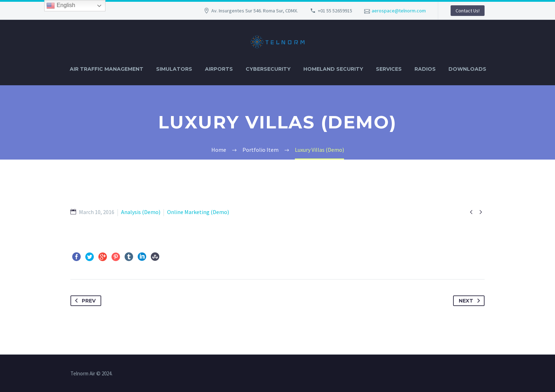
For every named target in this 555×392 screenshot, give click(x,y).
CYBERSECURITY (268, 69)
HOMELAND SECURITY (333, 69)
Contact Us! (468, 11)
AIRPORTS (219, 69)
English (61, 6)
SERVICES (389, 69)
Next (471, 301)
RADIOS (425, 69)
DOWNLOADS (467, 69)
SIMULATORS (174, 69)
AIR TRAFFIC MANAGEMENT (107, 69)
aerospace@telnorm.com (399, 11)
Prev (84, 301)
